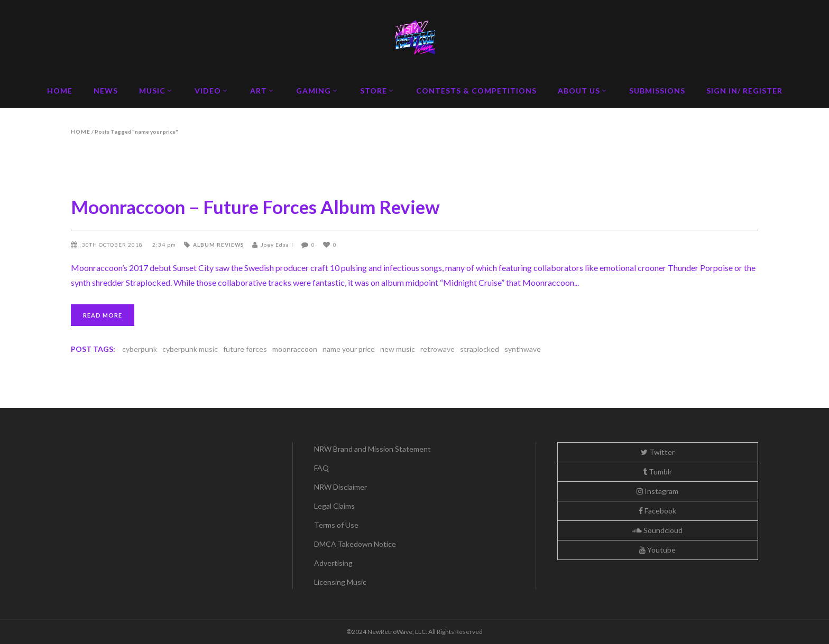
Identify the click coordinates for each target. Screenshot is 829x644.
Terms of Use (336, 525)
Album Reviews (219, 245)
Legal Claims (334, 506)
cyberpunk (140, 349)
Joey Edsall (277, 245)
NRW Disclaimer (340, 487)
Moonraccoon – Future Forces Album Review (255, 207)
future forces (245, 349)
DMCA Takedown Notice (355, 544)
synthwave (523, 349)
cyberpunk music (190, 349)
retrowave (437, 349)
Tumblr (657, 472)
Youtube (657, 550)
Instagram (657, 491)
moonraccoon (295, 349)
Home (81, 132)
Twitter (658, 452)
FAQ (321, 468)
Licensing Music (340, 582)
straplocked (480, 349)
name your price (349, 349)
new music (398, 349)
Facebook (657, 511)
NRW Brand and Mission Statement (372, 449)
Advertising (333, 563)
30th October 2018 (113, 245)
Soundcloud (657, 530)
